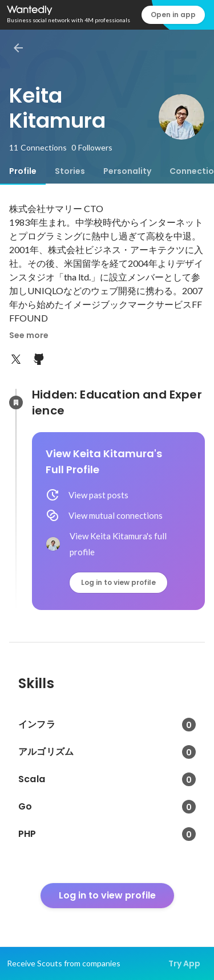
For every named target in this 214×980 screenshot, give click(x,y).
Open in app (173, 15)
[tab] (23, 171)
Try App (184, 963)
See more (29, 335)
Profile (23, 171)
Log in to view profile (118, 582)
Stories (70, 171)
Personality (127, 171)
